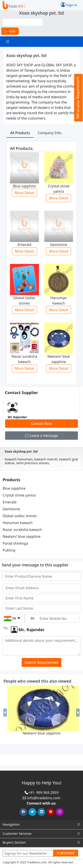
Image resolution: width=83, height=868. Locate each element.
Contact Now (41, 424)
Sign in (69, 4)
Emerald (10, 502)
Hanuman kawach (18, 523)
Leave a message (41, 436)
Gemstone (11, 509)
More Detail (24, 193)
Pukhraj (9, 550)
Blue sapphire (14, 488)
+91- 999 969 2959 (43, 793)
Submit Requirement (41, 662)
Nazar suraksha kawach (22, 530)
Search (10, 31)
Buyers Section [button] (41, 842)
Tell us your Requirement (78, 98)
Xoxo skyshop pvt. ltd (21, 451)
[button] (5, 713)
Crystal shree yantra (19, 495)
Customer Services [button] (41, 834)
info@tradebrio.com (44, 798)
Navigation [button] (41, 824)
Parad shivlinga (15, 543)
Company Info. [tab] (50, 133)
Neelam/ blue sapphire (22, 536)
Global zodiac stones (20, 516)
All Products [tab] (20, 133)
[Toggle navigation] (8, 42)
